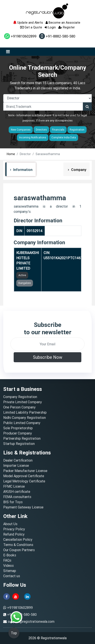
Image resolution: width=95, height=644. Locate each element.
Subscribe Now (48, 357)
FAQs (7, 560)
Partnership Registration (22, 438)
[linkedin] (27, 596)
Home (11, 154)
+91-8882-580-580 (57, 36)
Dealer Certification (18, 460)
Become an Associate (63, 22)
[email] (47, 344)
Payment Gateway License (23, 507)
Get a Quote (31, 27)
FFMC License (14, 486)
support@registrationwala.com (31, 621)
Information (22, 170)
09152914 (35, 231)
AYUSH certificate (17, 492)
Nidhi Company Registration (25, 418)
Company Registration (20, 397)
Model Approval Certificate (24, 476)
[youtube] (16, 596)
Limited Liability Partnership (25, 412)
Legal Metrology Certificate (24, 481)
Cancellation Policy (18, 539)
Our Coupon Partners (19, 550)
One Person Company (19, 407)
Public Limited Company (22, 423)
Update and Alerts (28, 22)
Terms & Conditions (18, 545)
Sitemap (10, 571)
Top (14, 633)
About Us (10, 524)
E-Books (10, 555)
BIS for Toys (13, 502)
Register (67, 27)
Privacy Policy (14, 529)
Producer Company (18, 433)
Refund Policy (14, 534)
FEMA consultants (17, 497)
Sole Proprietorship (18, 428)
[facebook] (7, 596)
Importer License (16, 465)
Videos (8, 565)
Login (50, 27)
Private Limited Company (23, 402)
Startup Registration (19, 444)
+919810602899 (20, 36)
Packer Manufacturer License (25, 471)
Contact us (12, 576)
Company (78, 170)
